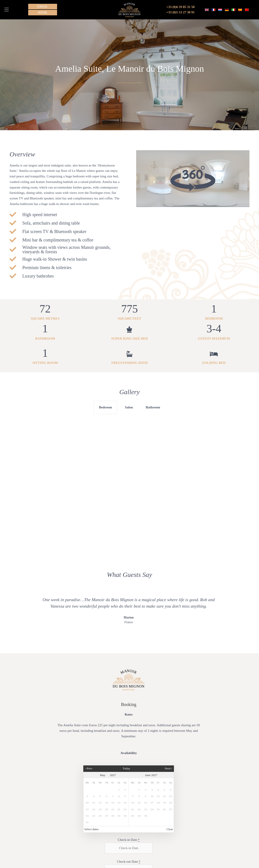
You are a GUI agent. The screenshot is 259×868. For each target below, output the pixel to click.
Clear (170, 792)
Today (126, 731)
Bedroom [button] (105, 407)
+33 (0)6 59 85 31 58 (180, 7)
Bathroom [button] (153, 407)
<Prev (89, 731)
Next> (168, 731)
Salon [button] (129, 407)
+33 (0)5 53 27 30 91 (180, 12)
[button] (7, 10)
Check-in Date (129, 802)
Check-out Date (129, 824)
